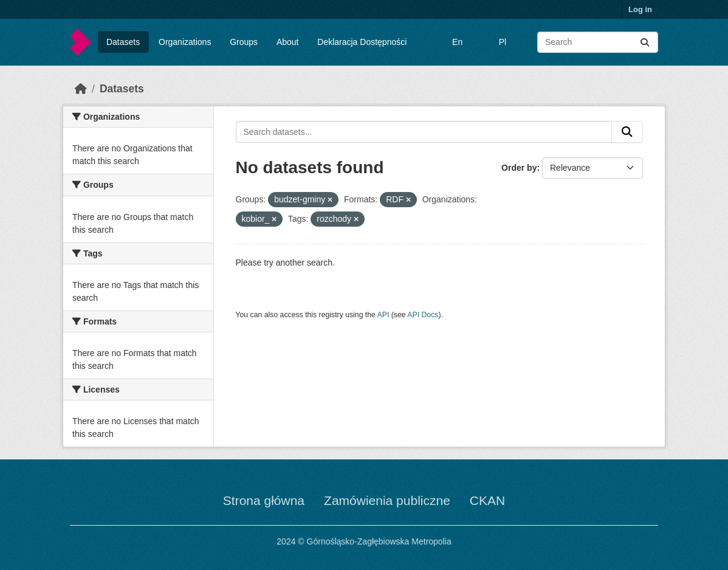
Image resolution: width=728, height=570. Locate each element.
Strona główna (264, 500)
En (457, 42)
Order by (519, 168)
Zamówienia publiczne (387, 500)
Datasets (123, 42)
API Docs (423, 315)
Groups (244, 42)
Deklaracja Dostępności (362, 42)
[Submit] (645, 42)
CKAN (487, 500)
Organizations (185, 42)
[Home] (81, 89)
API (383, 315)
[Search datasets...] (598, 42)
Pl (503, 42)
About (288, 42)
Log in (640, 9)
